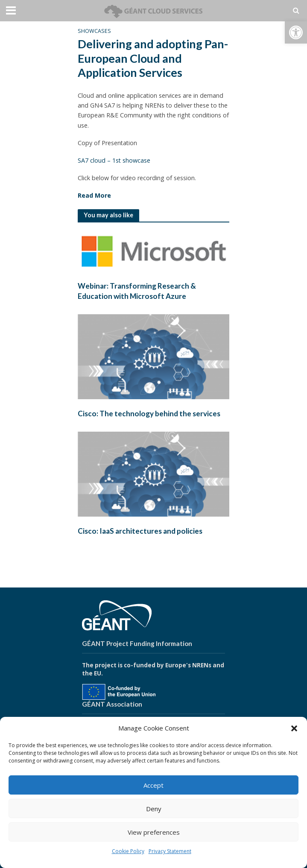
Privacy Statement (170, 851)
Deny (154, 809)
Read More (94, 195)
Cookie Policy (128, 851)
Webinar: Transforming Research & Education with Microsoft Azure (137, 291)
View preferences (154, 832)
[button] (296, 32)
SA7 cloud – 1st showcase (114, 160)
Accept (153, 785)
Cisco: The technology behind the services (149, 414)
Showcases (94, 31)
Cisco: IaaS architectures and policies (140, 531)
